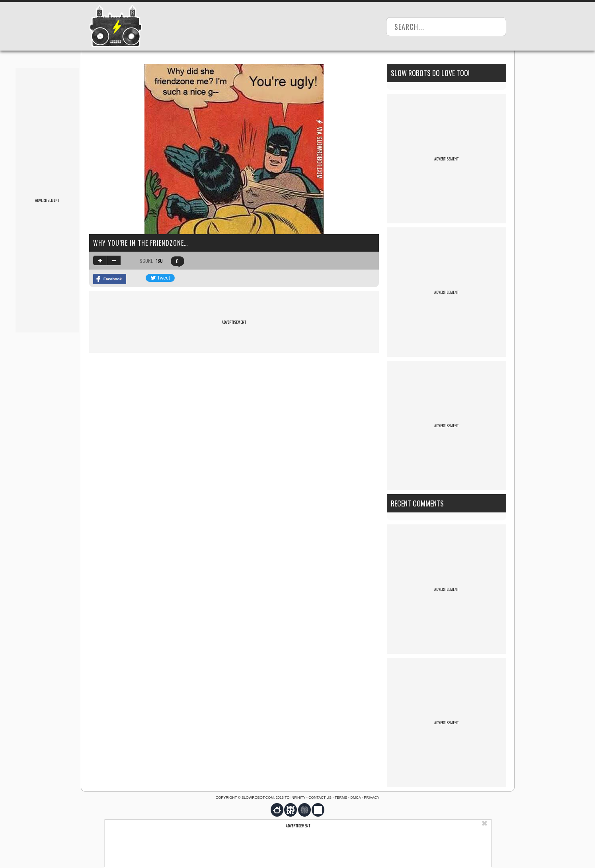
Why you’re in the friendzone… (140, 243)
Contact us (320, 798)
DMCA (355, 798)
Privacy (372, 798)
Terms (341, 798)
